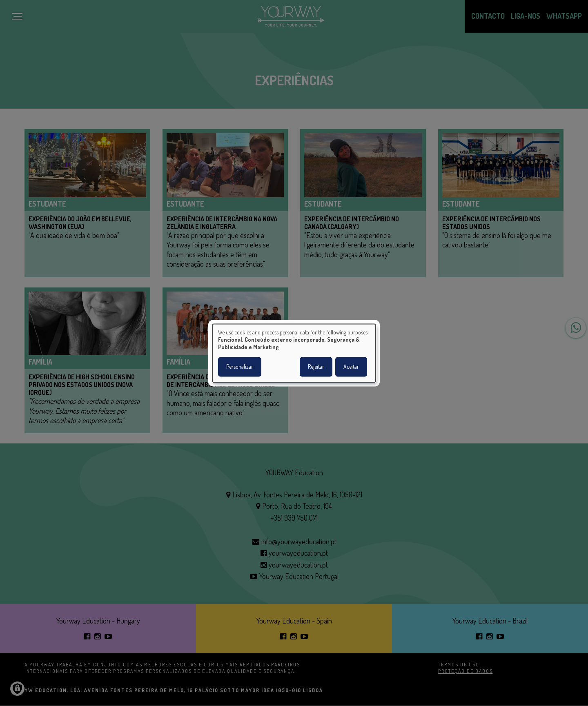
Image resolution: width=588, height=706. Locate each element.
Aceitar (351, 366)
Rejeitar (316, 366)
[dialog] (294, 353)
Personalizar (240, 366)
